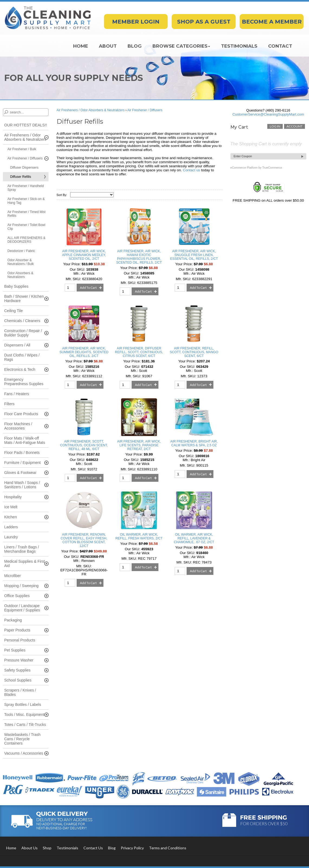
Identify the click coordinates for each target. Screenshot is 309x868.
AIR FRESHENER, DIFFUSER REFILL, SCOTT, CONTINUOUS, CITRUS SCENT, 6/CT (139, 352)
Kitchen (11, 517)
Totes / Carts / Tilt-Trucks (25, 725)
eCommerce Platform (244, 168)
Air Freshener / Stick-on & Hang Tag (26, 201)
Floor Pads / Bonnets (22, 453)
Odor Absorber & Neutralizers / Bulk (21, 262)
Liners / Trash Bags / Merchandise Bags (22, 549)
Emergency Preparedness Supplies (24, 382)
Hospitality (13, 497)
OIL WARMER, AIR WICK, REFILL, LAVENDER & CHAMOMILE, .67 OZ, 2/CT (194, 538)
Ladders (11, 527)
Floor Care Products (21, 414)
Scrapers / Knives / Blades (20, 692)
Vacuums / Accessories (24, 753)
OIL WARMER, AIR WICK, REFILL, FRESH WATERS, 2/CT (139, 536)
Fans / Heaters (17, 394)
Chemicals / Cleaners (22, 321)
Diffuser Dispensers (24, 168)
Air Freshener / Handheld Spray (26, 188)
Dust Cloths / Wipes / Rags (22, 357)
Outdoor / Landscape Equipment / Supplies (22, 608)
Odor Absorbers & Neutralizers (20, 275)
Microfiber (13, 576)
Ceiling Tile (14, 311)
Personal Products (20, 640)
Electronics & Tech (20, 369)
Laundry (11, 537)
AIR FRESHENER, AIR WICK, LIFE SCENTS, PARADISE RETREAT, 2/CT (139, 445)
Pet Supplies (15, 650)
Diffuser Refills (21, 177)
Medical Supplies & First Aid (25, 564)
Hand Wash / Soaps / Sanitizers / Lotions (22, 485)
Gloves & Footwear (20, 473)
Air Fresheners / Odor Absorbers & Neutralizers (25, 137)
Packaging (13, 620)
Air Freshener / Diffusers (25, 158)
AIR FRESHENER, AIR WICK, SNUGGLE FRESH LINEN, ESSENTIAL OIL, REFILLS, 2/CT (194, 255)
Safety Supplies (17, 670)
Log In (275, 126)
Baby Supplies (17, 286)
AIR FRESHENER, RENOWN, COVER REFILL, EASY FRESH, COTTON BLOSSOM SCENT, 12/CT (84, 540)
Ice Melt (11, 507)
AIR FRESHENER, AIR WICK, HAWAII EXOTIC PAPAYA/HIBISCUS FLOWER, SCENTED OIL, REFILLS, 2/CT (139, 257)
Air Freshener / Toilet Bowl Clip (27, 227)
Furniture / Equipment (23, 463)
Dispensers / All (17, 345)
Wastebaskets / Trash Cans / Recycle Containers (22, 739)
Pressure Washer (19, 660)
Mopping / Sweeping (22, 586)
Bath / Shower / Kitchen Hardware (24, 299)
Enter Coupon (243, 156)
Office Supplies (17, 596)
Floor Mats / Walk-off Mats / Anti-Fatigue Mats (25, 440)
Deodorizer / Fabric (21, 251)
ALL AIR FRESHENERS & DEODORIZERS (27, 240)
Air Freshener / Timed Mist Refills (27, 214)
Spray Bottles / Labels (23, 705)
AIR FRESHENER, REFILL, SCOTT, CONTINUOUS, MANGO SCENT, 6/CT (194, 352)
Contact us (191, 170)
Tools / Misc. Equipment (24, 715)
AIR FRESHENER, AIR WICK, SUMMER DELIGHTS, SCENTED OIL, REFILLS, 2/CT (84, 352)
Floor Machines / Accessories (18, 426)
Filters (9, 404)
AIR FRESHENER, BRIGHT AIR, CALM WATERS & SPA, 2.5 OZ (194, 443)
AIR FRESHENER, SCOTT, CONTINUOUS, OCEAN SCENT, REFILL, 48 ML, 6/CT (84, 445)
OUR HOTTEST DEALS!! (26, 125)
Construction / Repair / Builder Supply (23, 333)
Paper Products (17, 630)
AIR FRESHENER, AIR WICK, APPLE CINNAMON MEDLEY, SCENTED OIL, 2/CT (84, 255)
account (295, 126)
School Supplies (18, 680)
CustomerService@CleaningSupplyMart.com (268, 114)
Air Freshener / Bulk (22, 149)
